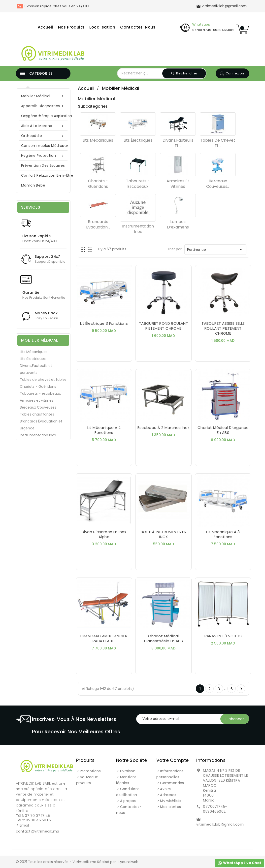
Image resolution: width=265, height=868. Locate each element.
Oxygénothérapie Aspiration (46, 116)
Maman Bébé (33, 185)
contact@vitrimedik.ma (37, 831)
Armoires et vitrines (37, 400)
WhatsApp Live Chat (239, 863)
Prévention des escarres (43, 166)
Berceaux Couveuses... (218, 184)
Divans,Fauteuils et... (178, 143)
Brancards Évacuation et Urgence (41, 425)
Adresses (168, 795)
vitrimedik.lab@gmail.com (220, 824)
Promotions (90, 771)
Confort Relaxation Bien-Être (46, 176)
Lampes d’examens (178, 224)
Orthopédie (43, 136)
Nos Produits (71, 27)
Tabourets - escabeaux (40, 393)
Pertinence (215, 250)
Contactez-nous (138, 27)
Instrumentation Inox (38, 435)
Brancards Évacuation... (98, 224)
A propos (128, 801)
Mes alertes (170, 807)
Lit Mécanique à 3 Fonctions (223, 534)
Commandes (172, 783)
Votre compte (172, 760)
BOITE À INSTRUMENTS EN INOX (164, 534)
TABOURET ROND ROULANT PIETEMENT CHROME (164, 326)
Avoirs (165, 789)
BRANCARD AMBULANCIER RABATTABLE (104, 638)
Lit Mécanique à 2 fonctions (104, 430)
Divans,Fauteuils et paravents (36, 369)
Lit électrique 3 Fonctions (104, 323)
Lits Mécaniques (34, 352)
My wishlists (171, 801)
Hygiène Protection (43, 156)
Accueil (45, 27)
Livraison (128, 771)
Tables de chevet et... (218, 143)
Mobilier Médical (43, 96)
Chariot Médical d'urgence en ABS (223, 430)
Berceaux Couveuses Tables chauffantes (38, 411)
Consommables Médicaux (45, 146)
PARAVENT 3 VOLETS (223, 636)
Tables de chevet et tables (43, 380)
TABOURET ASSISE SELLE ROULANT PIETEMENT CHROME (223, 328)
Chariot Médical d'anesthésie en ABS (164, 638)
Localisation (102, 27)
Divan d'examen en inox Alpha (104, 534)
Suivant (241, 689)
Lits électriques (33, 359)
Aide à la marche (43, 126)
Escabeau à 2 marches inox (163, 428)
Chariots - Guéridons (38, 386)
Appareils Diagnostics (43, 106)
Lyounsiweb (129, 862)
